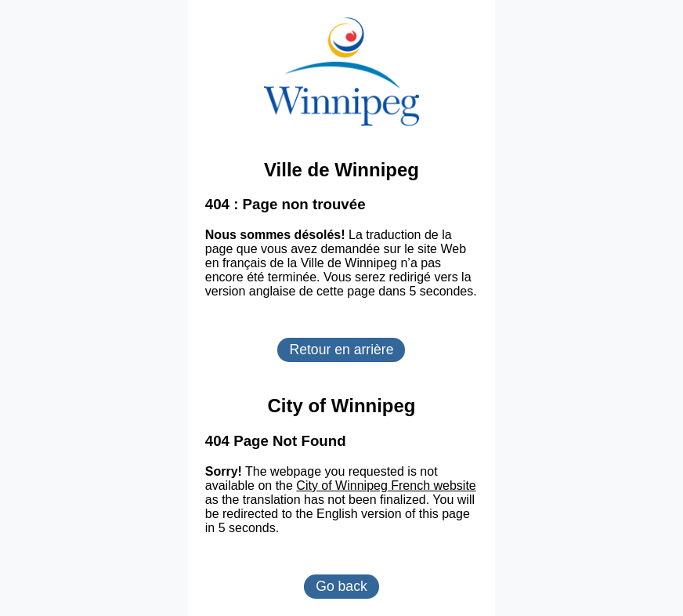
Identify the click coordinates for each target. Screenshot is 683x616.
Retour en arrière (341, 350)
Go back (341, 586)
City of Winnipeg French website (386, 486)
